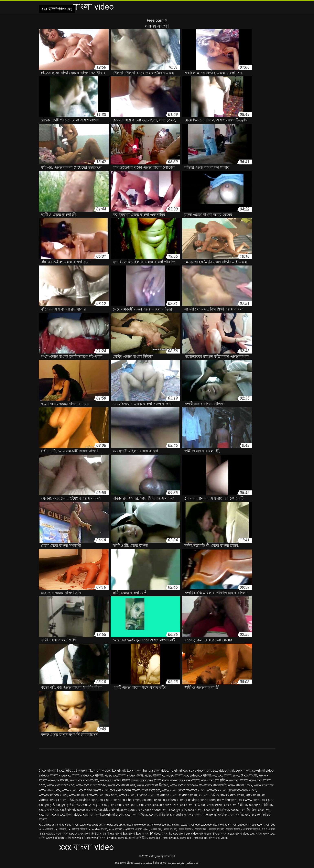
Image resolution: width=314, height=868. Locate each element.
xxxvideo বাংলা (108, 810)
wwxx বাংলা (127, 795)
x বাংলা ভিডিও (209, 795)
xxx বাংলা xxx (148, 805)
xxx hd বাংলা (131, 800)
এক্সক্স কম (156, 829)
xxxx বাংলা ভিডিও (217, 810)
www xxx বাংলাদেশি (213, 785)
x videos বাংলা (167, 795)
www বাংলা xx (264, 785)
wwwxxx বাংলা (217, 790)
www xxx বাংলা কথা (121, 785)
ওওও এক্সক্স (268, 829)
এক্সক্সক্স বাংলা (216, 829)
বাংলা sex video (188, 834)
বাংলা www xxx (265, 834)
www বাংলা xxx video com (112, 790)
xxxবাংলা (264, 810)
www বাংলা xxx (50, 790)
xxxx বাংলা (195, 810)
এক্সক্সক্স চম (200, 829)
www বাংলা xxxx (173, 790)
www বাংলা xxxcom (146, 790)
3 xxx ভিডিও (65, 771)
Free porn (156, 20)
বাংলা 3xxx (135, 834)
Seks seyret (160, 863)
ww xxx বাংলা (222, 775)
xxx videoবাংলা (227, 800)
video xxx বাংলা (92, 775)
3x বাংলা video (100, 771)
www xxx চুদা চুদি (213, 780)
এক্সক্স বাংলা (170, 829)
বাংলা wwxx (91, 838)
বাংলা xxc (154, 838)
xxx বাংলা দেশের (212, 805)
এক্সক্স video (142, 829)
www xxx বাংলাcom (184, 785)
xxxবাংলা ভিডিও (160, 815)
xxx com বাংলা (111, 800)
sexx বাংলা (243, 771)
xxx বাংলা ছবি (190, 805)
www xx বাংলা (58, 780)
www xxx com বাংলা (84, 780)
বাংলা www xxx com (51, 838)
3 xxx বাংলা (47, 771)
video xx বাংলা (69, 775)
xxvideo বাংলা (89, 800)
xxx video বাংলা (173, 800)
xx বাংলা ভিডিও (67, 800)
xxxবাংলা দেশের (113, 815)
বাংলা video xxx (245, 834)
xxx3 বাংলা (67, 810)
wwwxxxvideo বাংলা (53, 795)
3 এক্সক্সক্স (82, 771)
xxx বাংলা (109, 805)
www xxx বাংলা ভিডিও (153, 785)
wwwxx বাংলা (196, 790)
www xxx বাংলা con (61, 785)
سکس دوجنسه (143, 863)
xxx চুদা (267, 800)
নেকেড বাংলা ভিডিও (87, 834)
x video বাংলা (146, 795)
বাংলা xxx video (218, 838)
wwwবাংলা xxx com (103, 795)
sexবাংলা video (263, 771)
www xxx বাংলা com (167, 825)
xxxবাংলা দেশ (92, 815)
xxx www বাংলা (250, 800)
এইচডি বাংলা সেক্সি (230, 815)
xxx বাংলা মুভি (49, 810)
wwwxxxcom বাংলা (243, 790)
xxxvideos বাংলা (132, 810)
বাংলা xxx (185, 838)
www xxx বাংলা (237, 780)
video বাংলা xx (155, 775)
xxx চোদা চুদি (92, 805)
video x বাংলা (48, 775)
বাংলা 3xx (121, 834)
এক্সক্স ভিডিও (185, 829)
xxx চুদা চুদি (47, 805)
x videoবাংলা (188, 795)
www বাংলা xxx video (77, 790)
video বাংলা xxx (177, 775)
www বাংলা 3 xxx (240, 785)
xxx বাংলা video (124, 863)
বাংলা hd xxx (170, 834)
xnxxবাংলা (253, 795)
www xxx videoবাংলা (185, 780)
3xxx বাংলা (134, 771)
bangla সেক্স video (156, 771)
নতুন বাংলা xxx (64, 834)
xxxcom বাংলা (86, 810)
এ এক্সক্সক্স (209, 815)
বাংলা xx (122, 838)
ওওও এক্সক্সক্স (47, 834)
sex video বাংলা (200, 771)
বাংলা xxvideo (170, 838)
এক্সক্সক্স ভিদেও (252, 829)
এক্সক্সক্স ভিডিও (233, 829)
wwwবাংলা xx (78, 795)
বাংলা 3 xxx (107, 834)
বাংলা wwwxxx (74, 838)
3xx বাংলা (118, 771)
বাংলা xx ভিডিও (138, 838)
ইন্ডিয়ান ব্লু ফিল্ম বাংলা (187, 815)
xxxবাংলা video (71, 815)
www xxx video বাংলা (115, 780)
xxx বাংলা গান (169, 805)
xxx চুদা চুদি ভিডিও (68, 805)
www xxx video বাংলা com (150, 780)
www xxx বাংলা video (91, 785)
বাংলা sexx (227, 834)
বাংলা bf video (152, 834)
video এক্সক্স (135, 775)
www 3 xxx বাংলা (245, 775)
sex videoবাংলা (223, 771)
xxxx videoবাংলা (156, 810)
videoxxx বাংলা (200, 775)
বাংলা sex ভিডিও (209, 834)
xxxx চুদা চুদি (177, 810)
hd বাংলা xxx (179, 771)
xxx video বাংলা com (201, 800)
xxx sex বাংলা (151, 800)
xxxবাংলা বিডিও (136, 815)
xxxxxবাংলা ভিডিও (244, 810)
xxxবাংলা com (49, 815)
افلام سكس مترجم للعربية (184, 863)
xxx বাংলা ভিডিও (260, 805)
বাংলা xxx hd (200, 838)
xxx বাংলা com (127, 805)
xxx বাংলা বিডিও (236, 805)
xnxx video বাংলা (232, 795)
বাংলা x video (108, 838)
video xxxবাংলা (115, 775)
